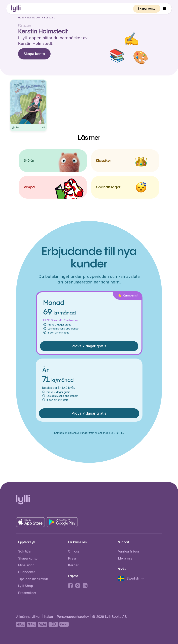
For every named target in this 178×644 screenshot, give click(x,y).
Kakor (49, 617)
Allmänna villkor (28, 617)
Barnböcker (34, 18)
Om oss (74, 551)
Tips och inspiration (33, 579)
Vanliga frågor (129, 551)
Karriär (73, 565)
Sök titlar (25, 551)
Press (72, 558)
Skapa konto (147, 9)
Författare (50, 18)
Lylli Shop (25, 586)
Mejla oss (125, 558)
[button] (164, 9)
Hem (21, 18)
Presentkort (27, 593)
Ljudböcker (27, 572)
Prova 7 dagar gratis (89, 346)
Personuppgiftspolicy (73, 617)
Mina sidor (26, 565)
